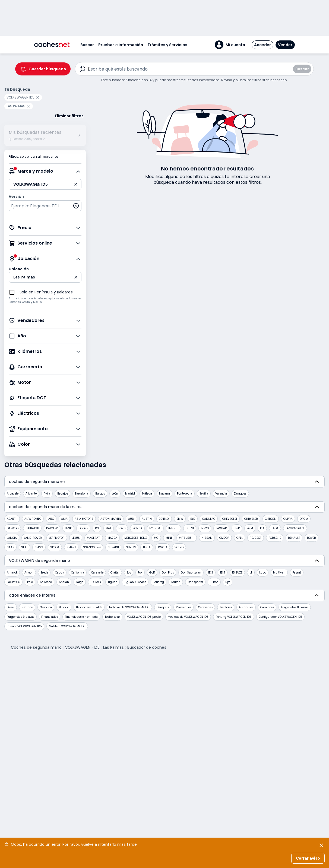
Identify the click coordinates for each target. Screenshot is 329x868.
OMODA (224, 538)
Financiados (50, 617)
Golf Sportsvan (191, 573)
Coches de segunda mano (36, 647)
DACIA (304, 519)
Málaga (147, 494)
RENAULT (294, 538)
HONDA (137, 528)
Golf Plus (168, 573)
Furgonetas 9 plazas (20, 617)
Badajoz (63, 494)
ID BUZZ (237, 573)
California (78, 573)
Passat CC (13, 582)
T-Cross (96, 582)
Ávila (47, 494)
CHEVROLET (230, 519)
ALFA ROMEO (33, 519)
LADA (275, 528)
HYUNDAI (155, 528)
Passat (297, 573)
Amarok (12, 573)
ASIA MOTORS (84, 519)
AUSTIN (147, 519)
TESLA (147, 547)
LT (251, 573)
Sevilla (204, 494)
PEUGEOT (256, 538)
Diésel (11, 607)
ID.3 (211, 573)
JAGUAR (221, 528)
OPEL (240, 538)
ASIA (64, 519)
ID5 (97, 647)
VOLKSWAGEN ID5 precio (144, 617)
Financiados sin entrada (81, 617)
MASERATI (94, 538)
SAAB (10, 547)
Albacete (13, 494)
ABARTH (12, 519)
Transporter (195, 582)
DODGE (83, 528)
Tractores (226, 607)
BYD (193, 519)
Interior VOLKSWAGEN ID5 (24, 626)
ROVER (311, 538)
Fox (140, 573)
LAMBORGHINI (295, 528)
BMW (180, 519)
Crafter (115, 573)
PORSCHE (275, 538)
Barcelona (82, 494)
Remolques (184, 607)
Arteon (29, 573)
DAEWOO (13, 528)
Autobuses (246, 607)
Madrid (130, 494)
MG (156, 538)
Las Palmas (113, 647)
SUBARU (113, 547)
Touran (176, 582)
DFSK (68, 528)
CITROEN (271, 519)
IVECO (205, 528)
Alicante (31, 494)
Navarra (164, 494)
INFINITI (173, 528)
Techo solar (112, 617)
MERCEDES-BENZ (136, 538)
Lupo (263, 573)
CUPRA (288, 519)
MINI (169, 538)
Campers (163, 607)
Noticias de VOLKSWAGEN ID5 (129, 607)
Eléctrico (27, 607)
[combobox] (45, 206)
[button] (230, 45)
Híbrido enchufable (89, 607)
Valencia (221, 494)
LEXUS (76, 538)
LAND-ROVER (33, 538)
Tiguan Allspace (135, 582)
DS (97, 528)
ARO (51, 519)
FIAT (109, 528)
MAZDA (112, 538)
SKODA (55, 547)
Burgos (100, 494)
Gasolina (46, 607)
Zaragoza (240, 494)
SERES (39, 547)
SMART (71, 547)
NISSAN (207, 538)
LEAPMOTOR (57, 538)
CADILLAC (209, 519)
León (115, 494)
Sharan (64, 582)
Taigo (80, 582)
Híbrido (64, 607)
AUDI (131, 519)
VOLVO (179, 547)
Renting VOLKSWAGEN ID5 (234, 617)
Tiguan (113, 582)
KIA (262, 528)
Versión (16, 197)
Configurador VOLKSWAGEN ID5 (280, 617)
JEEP (237, 528)
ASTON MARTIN (111, 519)
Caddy (60, 573)
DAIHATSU (32, 528)
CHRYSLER (251, 519)
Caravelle (97, 573)
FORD (122, 528)
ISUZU (190, 528)
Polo (30, 582)
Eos (129, 573)
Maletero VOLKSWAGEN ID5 (67, 626)
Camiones (267, 607)
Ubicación (19, 269)
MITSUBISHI (187, 538)
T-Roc (214, 582)
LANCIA (12, 538)
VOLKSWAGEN (78, 647)
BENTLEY (164, 519)
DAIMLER (52, 528)
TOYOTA (163, 547)
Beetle (44, 573)
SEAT (24, 547)
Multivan (279, 573)
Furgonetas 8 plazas (295, 607)
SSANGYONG (92, 547)
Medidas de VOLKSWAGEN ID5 (188, 617)
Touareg (159, 582)
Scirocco (46, 582)
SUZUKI (131, 547)
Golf (152, 573)
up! (228, 582)
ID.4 (223, 573)
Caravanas (205, 607)
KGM (250, 528)
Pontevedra (185, 494)
